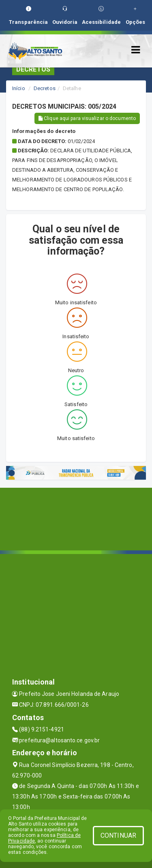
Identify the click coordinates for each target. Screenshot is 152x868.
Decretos (45, 88)
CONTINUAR (118, 835)
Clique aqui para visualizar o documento (87, 118)
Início (19, 88)
